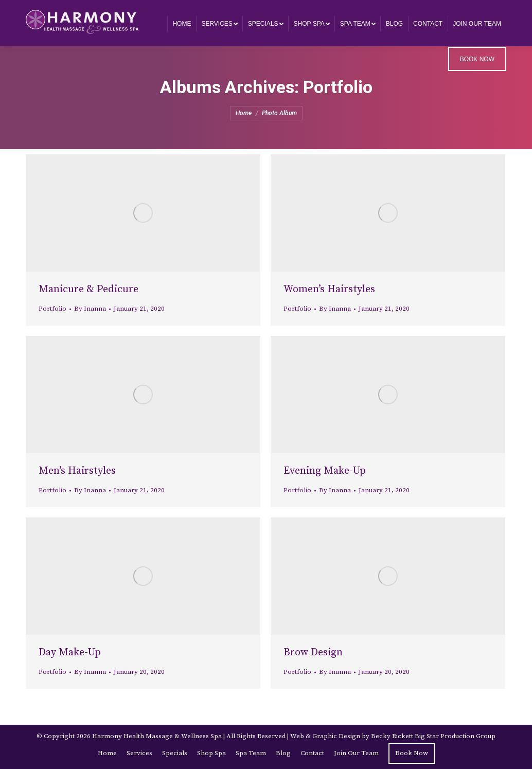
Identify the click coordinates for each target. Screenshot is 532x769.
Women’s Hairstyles (329, 289)
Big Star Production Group (455, 736)
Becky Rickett (392, 736)
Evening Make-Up (325, 471)
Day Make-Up (70, 652)
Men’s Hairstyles (77, 471)
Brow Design (313, 652)
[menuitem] (182, 23)
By (90, 309)
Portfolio (52, 309)
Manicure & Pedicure (88, 289)
